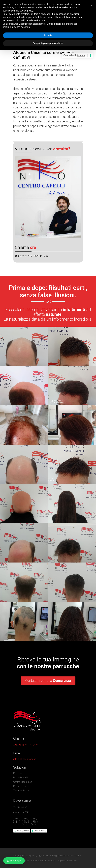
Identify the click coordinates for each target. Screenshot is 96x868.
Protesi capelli (21, 778)
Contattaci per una (48, 681)
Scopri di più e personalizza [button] (48, 43)
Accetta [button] (48, 35)
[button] (14, 861)
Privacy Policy (23, 831)
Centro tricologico (23, 782)
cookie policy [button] (26, 11)
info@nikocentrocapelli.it (26, 759)
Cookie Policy (40, 831)
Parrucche (19, 773)
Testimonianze (21, 791)
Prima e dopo (20, 786)
